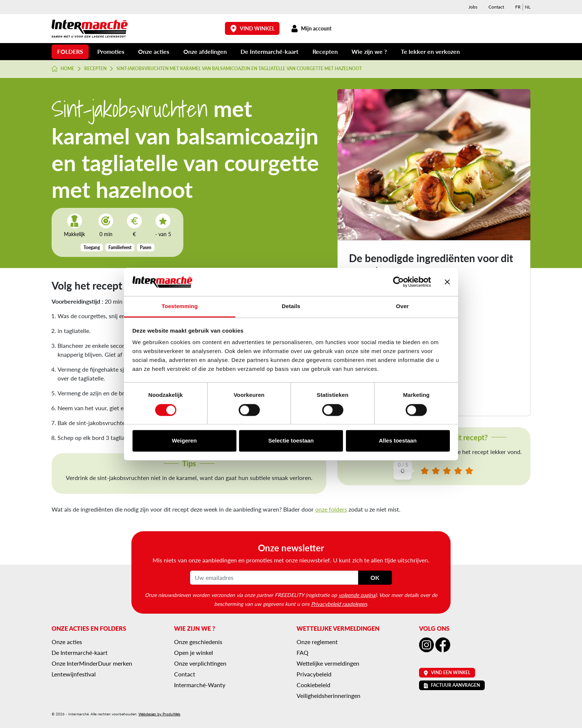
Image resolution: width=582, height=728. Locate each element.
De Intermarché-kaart (269, 51)
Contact (496, 7)
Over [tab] (403, 306)
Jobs (473, 7)
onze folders (331, 509)
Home (63, 69)
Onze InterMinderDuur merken (92, 663)
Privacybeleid (314, 674)
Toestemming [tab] (180, 306)
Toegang (92, 247)
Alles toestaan (398, 441)
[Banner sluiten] (447, 282)
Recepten (325, 51)
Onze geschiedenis (198, 642)
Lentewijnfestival (74, 674)
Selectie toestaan (291, 441)
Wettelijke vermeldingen (328, 663)
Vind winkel (252, 28)
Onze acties (154, 51)
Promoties (111, 51)
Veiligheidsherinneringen (328, 696)
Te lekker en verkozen (430, 51)
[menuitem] (518, 7)
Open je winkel (194, 652)
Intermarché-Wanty (200, 685)
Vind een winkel (447, 672)
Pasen (146, 247)
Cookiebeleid (313, 685)
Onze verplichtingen (200, 663)
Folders (70, 51)
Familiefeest (120, 247)
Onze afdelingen (205, 51)
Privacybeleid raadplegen (339, 604)
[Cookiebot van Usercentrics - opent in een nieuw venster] (398, 282)
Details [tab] (291, 306)
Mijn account (311, 28)
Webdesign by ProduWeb (159, 714)
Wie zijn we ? (369, 51)
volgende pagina (357, 595)
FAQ (303, 652)
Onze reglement (317, 642)
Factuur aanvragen (452, 685)
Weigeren (184, 441)
